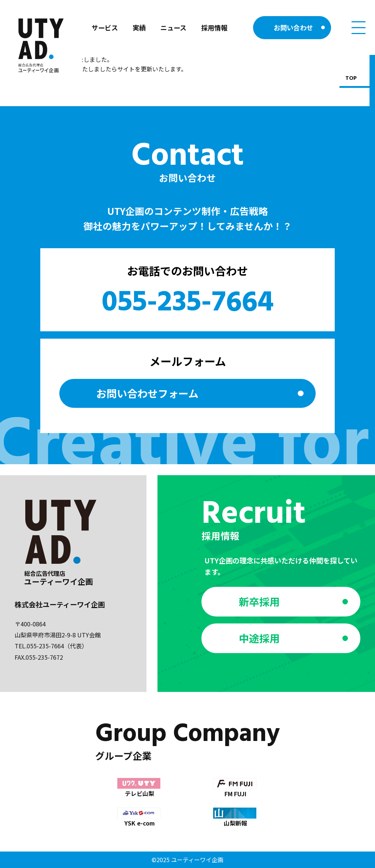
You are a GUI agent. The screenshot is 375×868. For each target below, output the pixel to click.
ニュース (173, 27)
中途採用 (259, 638)
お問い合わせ (293, 27)
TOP (351, 79)
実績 (139, 27)
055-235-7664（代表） (57, 646)
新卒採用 (259, 601)
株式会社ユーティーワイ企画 (60, 604)
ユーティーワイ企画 (197, 860)
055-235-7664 (188, 303)
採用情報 (214, 27)
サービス (105, 27)
